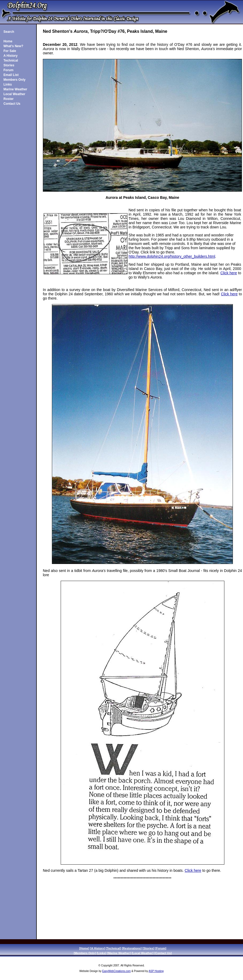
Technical (11, 61)
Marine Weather (15, 89)
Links (8, 84)
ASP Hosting (156, 971)
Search (9, 32)
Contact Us (12, 104)
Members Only (15, 80)
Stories (9, 65)
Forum (8, 70)
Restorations (132, 948)
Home (8, 41)
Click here (229, 273)
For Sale (10, 51)
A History (11, 56)
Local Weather (14, 94)
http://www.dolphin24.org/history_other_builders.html (172, 256)
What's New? (13, 46)
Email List (11, 75)
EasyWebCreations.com (116, 971)
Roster (9, 99)
